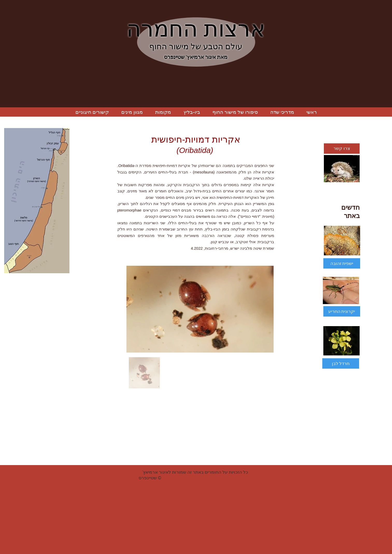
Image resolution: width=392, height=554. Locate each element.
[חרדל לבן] (341, 363)
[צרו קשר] (342, 149)
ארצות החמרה (196, 29)
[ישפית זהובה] (342, 263)
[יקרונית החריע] (342, 311)
